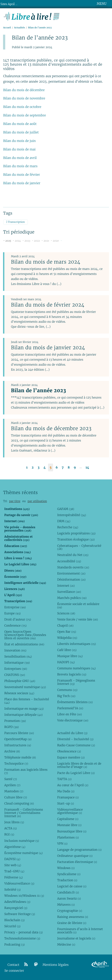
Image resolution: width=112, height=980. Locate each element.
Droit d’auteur (18, 619)
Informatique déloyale (23, 715)
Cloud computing (19, 803)
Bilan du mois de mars (20, 166)
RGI (9, 834)
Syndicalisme (69, 874)
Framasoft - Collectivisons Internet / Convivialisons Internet (24, 813)
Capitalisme (68, 819)
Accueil (7, 28)
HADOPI (66, 662)
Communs (67, 690)
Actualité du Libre (72, 733)
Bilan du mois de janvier (22, 183)
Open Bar (67, 632)
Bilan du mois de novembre (24, 98)
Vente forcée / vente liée (78, 619)
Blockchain (14, 920)
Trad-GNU (14, 871)
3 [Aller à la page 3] (38, 468)
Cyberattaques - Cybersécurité (79, 547)
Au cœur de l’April (73, 785)
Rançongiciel (16, 908)
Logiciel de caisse (72, 886)
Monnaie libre (69, 825)
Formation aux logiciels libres (26, 771)
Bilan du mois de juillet (21, 132)
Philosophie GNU (20, 681)
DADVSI (12, 859)
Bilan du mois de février (21, 175)
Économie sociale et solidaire (78, 606)
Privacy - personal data (23, 932)
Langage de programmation (79, 850)
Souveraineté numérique (25, 687)
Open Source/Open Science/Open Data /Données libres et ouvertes (25, 635)
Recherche (68, 527)
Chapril (65, 625)
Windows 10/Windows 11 (24, 896)
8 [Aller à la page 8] (69, 468)
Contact (13, 965)
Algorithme (15, 847)
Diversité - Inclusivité (75, 739)
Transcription (16, 222)
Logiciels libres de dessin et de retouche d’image (79, 765)
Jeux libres (14, 822)
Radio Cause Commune (76, 745)
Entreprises (16, 669)
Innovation (15, 650)
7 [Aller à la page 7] (63, 468)
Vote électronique (73, 720)
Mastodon (14, 791)
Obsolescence (69, 751)
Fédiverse (14, 877)
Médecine (66, 944)
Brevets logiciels (72, 674)
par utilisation (37, 501)
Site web (13, 865)
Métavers (66, 905)
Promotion (15, 721)
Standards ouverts (73, 567)
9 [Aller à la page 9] (75, 468)
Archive (12, 751)
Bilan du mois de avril (20, 158)
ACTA (11, 828)
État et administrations (24, 644)
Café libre (67, 650)
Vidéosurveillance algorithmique (70, 811)
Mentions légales (56, 965)
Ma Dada (66, 791)
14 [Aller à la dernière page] (87, 468)
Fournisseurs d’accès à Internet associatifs (80, 931)
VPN (62, 844)
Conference (15, 625)
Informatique (17, 663)
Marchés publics (72, 598)
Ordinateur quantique (75, 856)
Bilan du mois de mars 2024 (46, 262)
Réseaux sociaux (19, 693)
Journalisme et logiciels (76, 938)
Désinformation (71, 579)
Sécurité (12, 926)
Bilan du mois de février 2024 (48, 305)
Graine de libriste (72, 923)
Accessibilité (69, 561)
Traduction (67, 880)
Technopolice (16, 764)
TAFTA (64, 779)
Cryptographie (70, 911)
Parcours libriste (19, 733)
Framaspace (68, 797)
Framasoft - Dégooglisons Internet (76, 682)
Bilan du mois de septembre (24, 115)
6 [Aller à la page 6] (57, 468)
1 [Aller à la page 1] (27, 468)
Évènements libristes (75, 702)
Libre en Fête (69, 714)
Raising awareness (73, 917)
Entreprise (15, 607)
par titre (15, 501)
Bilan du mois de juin (19, 141)
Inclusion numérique (22, 841)
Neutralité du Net (73, 555)
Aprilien (12, 785)
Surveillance (69, 592)
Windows (66, 868)
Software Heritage (20, 914)
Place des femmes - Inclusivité (27, 701)
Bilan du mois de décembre (24, 90)
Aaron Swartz (69, 898)
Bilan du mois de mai (19, 149)
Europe (13, 613)
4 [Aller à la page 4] (45, 468)
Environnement (71, 573)
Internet (66, 586)
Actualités (20, 28)
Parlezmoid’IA (70, 708)
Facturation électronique (77, 862)
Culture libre (16, 797)
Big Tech (66, 696)
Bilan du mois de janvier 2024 (48, 348)
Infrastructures (18, 745)
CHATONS (15, 675)
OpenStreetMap (18, 739)
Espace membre (71, 757)
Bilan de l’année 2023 (38, 390)
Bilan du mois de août (20, 124)
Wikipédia (67, 638)
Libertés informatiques (77, 644)
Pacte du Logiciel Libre (76, 773)
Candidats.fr (68, 892)
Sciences (66, 613)
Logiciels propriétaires (76, 533)
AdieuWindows (17, 902)
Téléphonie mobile (20, 757)
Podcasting (14, 944)
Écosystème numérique (23, 853)
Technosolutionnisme (22, 938)
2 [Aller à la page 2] (33, 468)
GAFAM (66, 509)
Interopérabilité (72, 515)
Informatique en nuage (24, 709)
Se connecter (14, 971)
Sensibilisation (18, 656)
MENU (102, 4)
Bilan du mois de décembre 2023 (51, 428)
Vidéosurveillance (19, 883)
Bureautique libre (72, 831)
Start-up (66, 803)
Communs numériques (76, 668)
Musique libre (70, 656)
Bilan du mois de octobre (22, 107)
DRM (64, 521)
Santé (11, 779)
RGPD (12, 727)
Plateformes (68, 837)
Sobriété (13, 890)
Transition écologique (76, 539)
